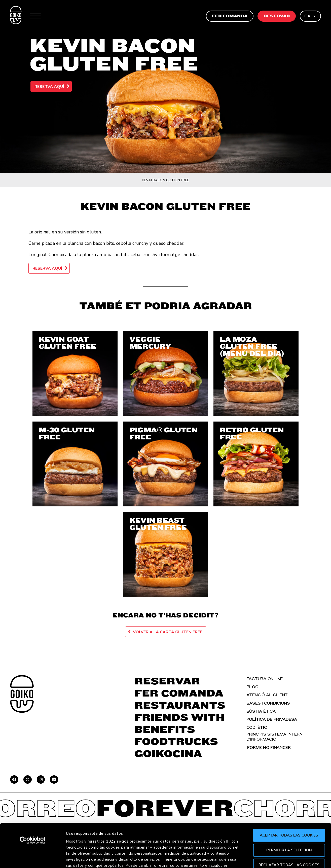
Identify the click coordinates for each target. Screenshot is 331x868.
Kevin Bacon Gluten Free (165, 180)
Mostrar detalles (275, 858)
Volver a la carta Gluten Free (168, 632)
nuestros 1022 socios (108, 796)
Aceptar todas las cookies (289, 790)
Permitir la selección (289, 805)
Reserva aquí (49, 87)
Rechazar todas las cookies (289, 820)
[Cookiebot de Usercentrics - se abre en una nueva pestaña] (33, 795)
